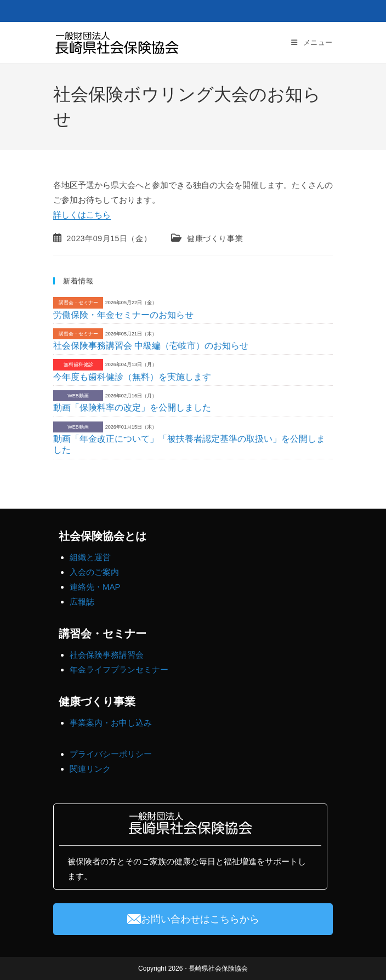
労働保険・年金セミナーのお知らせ (123, 315)
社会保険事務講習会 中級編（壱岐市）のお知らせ (151, 346)
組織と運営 (90, 557)
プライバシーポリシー (111, 754)
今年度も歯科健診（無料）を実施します (132, 377)
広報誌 (82, 602)
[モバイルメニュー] (312, 42)
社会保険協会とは (103, 536)
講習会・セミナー (103, 634)
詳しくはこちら (82, 215)
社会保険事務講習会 (107, 655)
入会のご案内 (94, 572)
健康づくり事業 (215, 238)
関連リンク (90, 769)
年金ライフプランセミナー (119, 670)
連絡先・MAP (95, 587)
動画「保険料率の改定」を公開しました (132, 408)
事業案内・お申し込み (111, 723)
